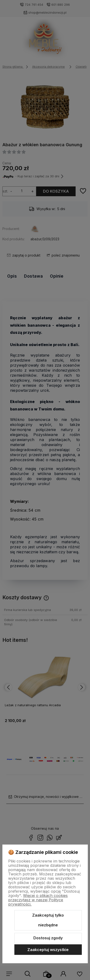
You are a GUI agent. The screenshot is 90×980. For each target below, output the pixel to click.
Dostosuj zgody (48, 938)
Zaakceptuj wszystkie (48, 950)
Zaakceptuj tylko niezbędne (48, 920)
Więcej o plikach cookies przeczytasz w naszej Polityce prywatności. (38, 900)
